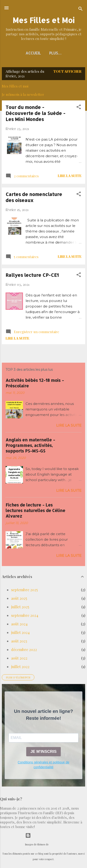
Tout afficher (67, 71)
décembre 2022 (24, 649)
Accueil (33, 53)
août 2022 (19, 658)
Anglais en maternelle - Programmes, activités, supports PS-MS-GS (30, 445)
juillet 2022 (20, 667)
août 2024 (19, 624)
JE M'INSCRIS (43, 752)
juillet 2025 (20, 607)
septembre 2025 (24, 590)
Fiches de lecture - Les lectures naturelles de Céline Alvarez (35, 510)
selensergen (56, 844)
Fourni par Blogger (44, 835)
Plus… (55, 53)
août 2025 (19, 598)
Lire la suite (70, 176)
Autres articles (43, 354)
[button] (79, 108)
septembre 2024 (25, 615)
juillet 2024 (20, 632)
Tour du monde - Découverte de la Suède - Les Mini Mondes (35, 113)
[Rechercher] (81, 9)
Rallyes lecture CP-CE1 (32, 275)
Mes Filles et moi (15, 86)
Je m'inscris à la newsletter (23, 94)
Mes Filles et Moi (43, 20)
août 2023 (19, 641)
